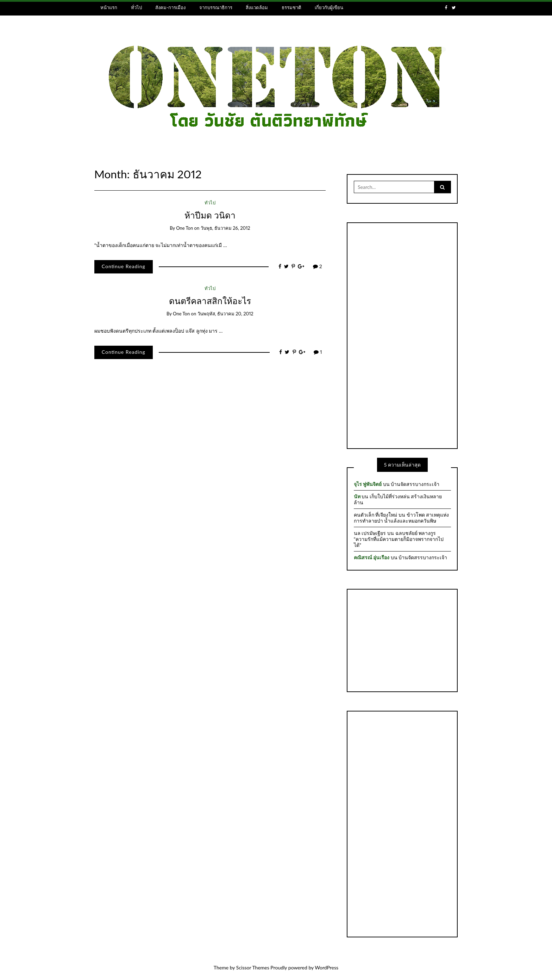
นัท (357, 496)
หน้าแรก (109, 7)
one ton (184, 228)
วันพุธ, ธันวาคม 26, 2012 (225, 228)
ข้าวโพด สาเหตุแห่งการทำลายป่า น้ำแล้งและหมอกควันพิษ (401, 518)
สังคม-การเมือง (170, 7)
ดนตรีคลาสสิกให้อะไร (210, 301)
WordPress (327, 967)
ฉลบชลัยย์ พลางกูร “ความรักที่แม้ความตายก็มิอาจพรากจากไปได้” (399, 539)
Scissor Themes (253, 967)
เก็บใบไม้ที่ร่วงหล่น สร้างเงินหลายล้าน (398, 499)
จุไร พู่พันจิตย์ (368, 484)
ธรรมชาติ (291, 7)
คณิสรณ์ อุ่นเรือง (372, 557)
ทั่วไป (136, 7)
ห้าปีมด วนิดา (210, 215)
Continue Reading (124, 266)
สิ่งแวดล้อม (257, 7)
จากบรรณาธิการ (216, 7)
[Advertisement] (402, 335)
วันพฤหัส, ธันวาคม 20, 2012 (225, 314)
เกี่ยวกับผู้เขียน (329, 7)
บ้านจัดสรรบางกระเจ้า (415, 484)
